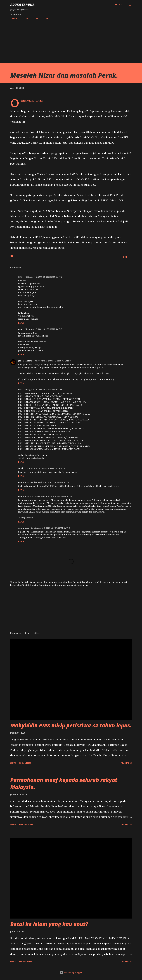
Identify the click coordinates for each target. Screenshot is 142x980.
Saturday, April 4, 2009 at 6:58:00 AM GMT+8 (52, 496)
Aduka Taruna (22, 5)
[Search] (119, 5)
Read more (126, 763)
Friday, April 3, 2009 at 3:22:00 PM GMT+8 (53, 361)
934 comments (26, 825)
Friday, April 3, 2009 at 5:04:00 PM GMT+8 (50, 482)
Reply (21, 323)
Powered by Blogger (71, 973)
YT (45, 18)
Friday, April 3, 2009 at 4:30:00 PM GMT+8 (46, 468)
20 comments (25, 962)
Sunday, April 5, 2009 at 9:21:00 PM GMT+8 (51, 528)
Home (13, 18)
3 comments (25, 763)
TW (25, 18)
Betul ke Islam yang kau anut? (49, 924)
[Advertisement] (71, 40)
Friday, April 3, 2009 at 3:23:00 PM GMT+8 (43, 390)
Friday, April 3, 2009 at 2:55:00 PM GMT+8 (43, 329)
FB (35, 18)
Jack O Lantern (25, 361)
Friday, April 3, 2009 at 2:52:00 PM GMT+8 (43, 277)
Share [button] (126, 257)
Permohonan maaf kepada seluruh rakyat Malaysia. (64, 783)
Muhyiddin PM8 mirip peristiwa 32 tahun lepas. (71, 725)
